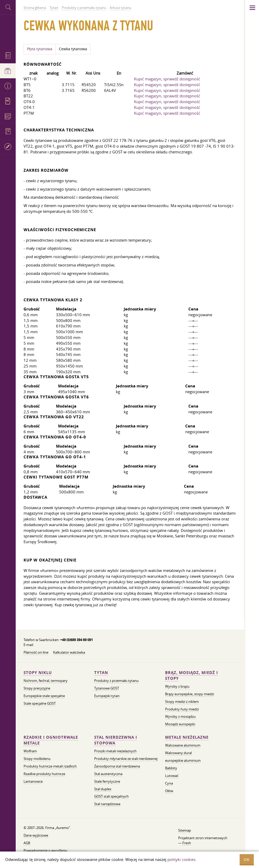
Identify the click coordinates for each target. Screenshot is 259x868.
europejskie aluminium (183, 760)
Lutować (172, 776)
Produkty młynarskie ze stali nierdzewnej (126, 759)
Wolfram (30, 751)
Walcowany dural (178, 753)
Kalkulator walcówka (69, 652)
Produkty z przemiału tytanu (116, 681)
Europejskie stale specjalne (44, 696)
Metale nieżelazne (187, 737)
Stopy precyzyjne (37, 688)
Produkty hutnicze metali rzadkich (50, 766)
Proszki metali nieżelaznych (115, 751)
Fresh (187, 843)
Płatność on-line (36, 652)
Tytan (101, 673)
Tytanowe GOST (107, 688)
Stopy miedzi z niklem (182, 702)
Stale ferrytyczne (107, 781)
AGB (27, 843)
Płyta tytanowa (40, 49)
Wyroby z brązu (177, 686)
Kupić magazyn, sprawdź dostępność (167, 79)
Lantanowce (33, 781)
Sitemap (185, 830)
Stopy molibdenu (37, 759)
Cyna (169, 783)
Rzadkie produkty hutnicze (44, 774)
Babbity (171, 768)
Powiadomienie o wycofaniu (45, 850)
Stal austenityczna (108, 774)
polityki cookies (181, 859)
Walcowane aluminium (183, 745)
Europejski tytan (107, 696)
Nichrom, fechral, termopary (46, 681)
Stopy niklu (38, 673)
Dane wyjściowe (36, 835)
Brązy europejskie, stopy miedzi (190, 694)
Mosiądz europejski (180, 724)
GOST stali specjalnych (111, 796)
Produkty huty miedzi (182, 709)
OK (247, 859)
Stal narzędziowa (107, 804)
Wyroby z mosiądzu (180, 716)
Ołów (169, 791)
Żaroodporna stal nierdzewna (117, 766)
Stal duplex (103, 789)
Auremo (8, 31)
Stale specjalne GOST (40, 703)
